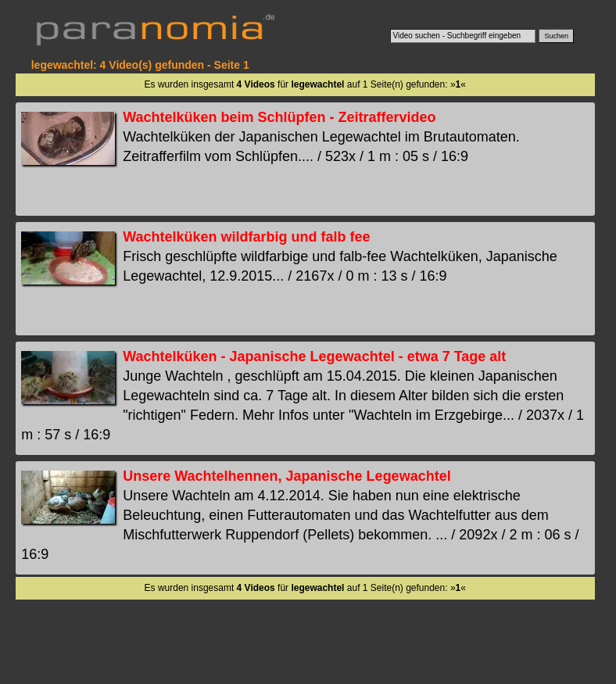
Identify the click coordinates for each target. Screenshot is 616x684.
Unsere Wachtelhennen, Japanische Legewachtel (287, 476)
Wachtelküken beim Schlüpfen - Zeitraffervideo (279, 117)
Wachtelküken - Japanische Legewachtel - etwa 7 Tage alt (314, 356)
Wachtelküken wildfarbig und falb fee (246, 237)
